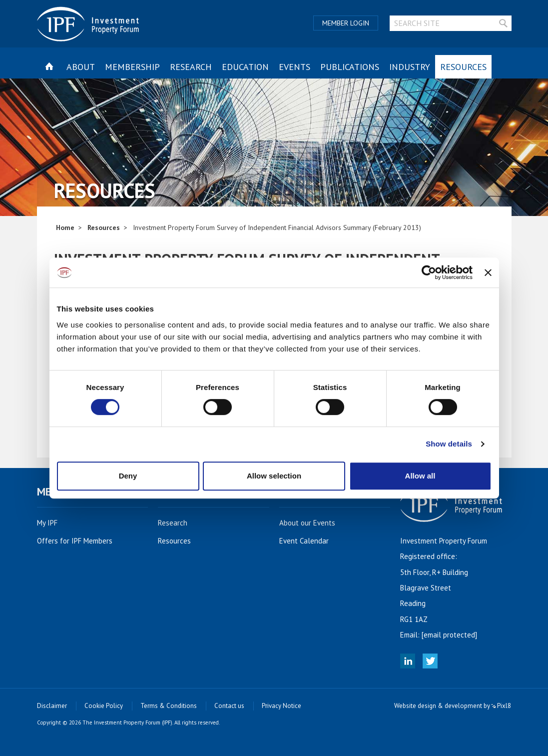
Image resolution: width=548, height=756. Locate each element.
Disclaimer (52, 706)
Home (65, 227)
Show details (449, 444)
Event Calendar (309, 541)
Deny (128, 476)
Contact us (229, 706)
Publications (350, 67)
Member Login (346, 23)
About (81, 67)
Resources (463, 67)
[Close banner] (488, 272)
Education (245, 67)
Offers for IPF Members (80, 541)
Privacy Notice (281, 706)
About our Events (313, 523)
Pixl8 (501, 706)
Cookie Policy (104, 706)
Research (191, 67)
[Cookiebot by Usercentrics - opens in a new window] (429, 272)
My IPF (53, 523)
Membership (132, 67)
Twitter (430, 661)
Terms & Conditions (169, 706)
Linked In (408, 661)
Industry (410, 67)
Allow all (420, 476)
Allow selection (274, 476)
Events (294, 67)
